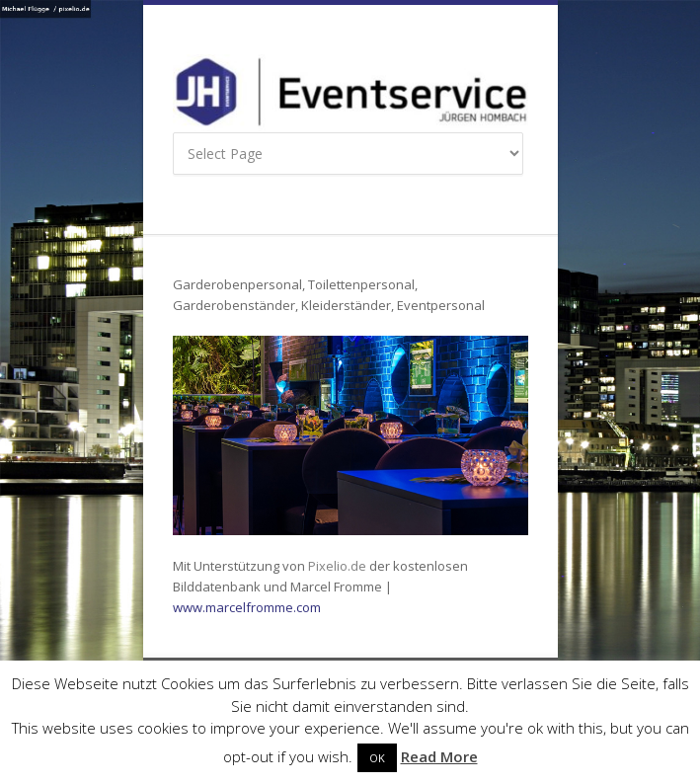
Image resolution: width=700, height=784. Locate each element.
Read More (439, 756)
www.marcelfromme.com (247, 607)
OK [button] (377, 758)
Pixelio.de (336, 566)
